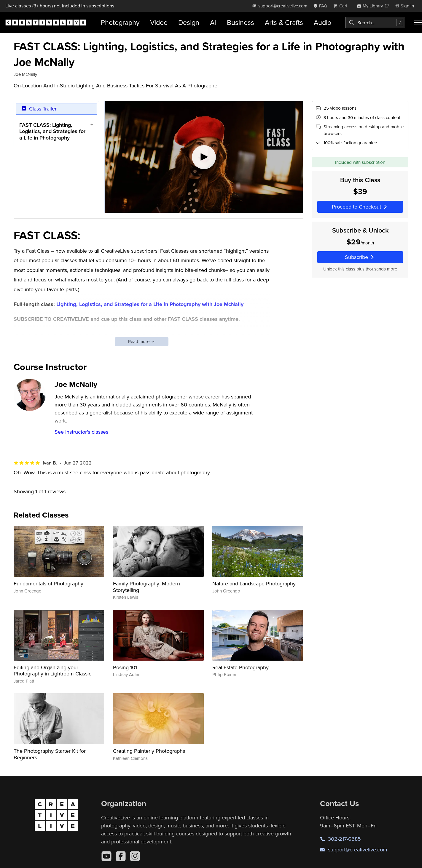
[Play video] (204, 157)
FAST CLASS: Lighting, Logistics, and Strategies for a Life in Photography (52, 131)
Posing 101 (125, 667)
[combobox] (375, 23)
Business (241, 22)
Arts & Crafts (284, 22)
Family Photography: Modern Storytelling (146, 587)
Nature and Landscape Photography (254, 583)
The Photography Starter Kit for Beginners (50, 754)
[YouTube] (106, 856)
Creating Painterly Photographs (149, 751)
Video (159, 22)
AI (213, 22)
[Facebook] (121, 856)
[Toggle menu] (418, 23)
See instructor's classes (81, 432)
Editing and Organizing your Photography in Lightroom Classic (52, 671)
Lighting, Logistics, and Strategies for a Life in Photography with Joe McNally (150, 304)
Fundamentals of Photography (48, 583)
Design (189, 22)
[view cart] (342, 6)
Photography (120, 22)
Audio (323, 22)
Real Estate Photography (241, 667)
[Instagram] (135, 856)
